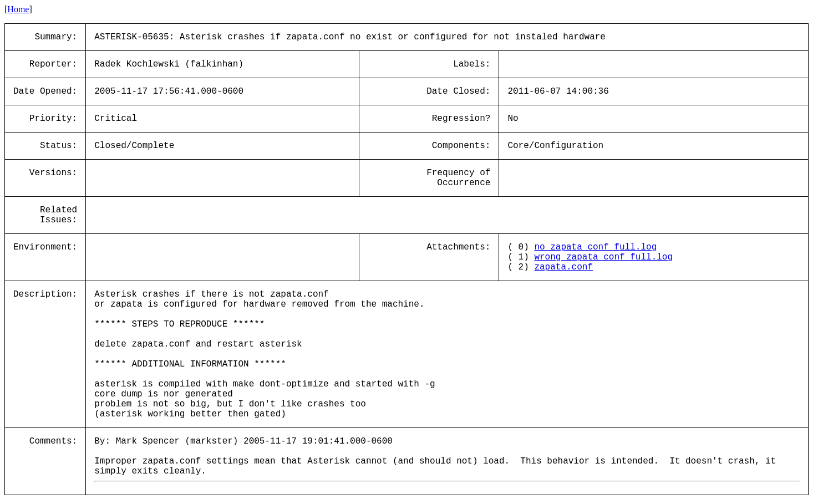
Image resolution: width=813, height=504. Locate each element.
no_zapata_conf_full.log (595, 247)
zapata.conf (563, 267)
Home (18, 9)
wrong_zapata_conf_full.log (603, 257)
